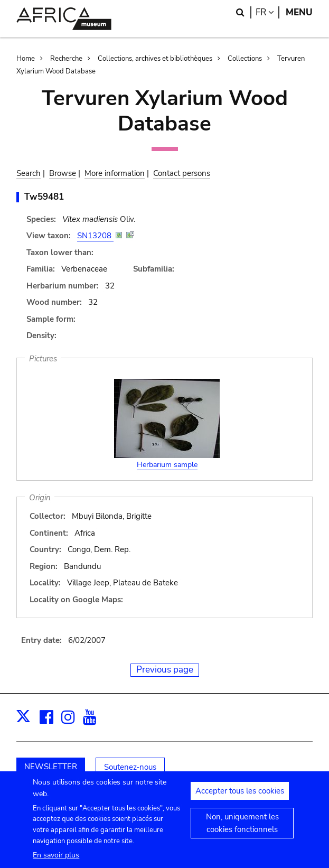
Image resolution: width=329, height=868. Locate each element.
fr (267, 12)
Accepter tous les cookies (240, 799)
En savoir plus (56, 863)
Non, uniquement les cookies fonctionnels (242, 831)
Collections (245, 59)
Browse (63, 173)
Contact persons (182, 173)
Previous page (165, 670)
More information (115, 173)
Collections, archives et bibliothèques (155, 59)
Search (29, 173)
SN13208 (95, 236)
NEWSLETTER (51, 767)
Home (26, 59)
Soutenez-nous (130, 767)
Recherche (66, 59)
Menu (299, 12)
